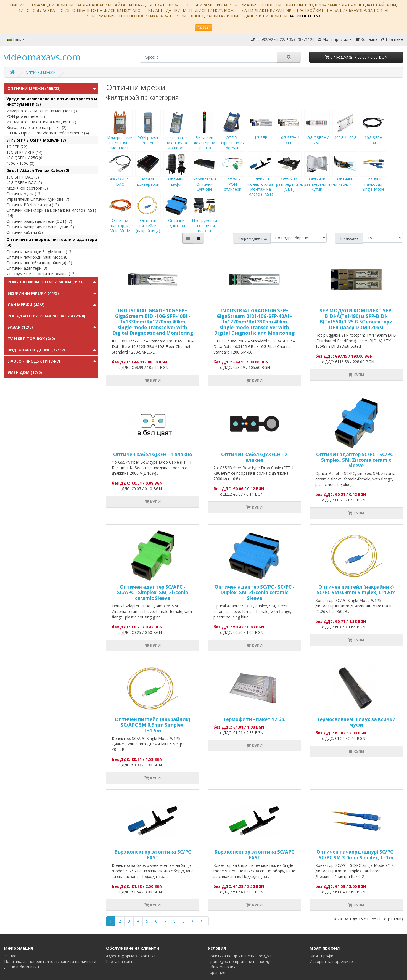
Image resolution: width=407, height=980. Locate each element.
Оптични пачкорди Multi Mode (120, 218)
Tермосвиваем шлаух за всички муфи (356, 722)
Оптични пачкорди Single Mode (373, 176)
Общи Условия (222, 967)
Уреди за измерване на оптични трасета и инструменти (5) (52, 101)
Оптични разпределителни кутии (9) (40, 227)
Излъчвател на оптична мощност (176, 135)
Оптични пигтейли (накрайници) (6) (39, 263)
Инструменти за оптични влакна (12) (41, 274)
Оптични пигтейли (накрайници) (148, 218)
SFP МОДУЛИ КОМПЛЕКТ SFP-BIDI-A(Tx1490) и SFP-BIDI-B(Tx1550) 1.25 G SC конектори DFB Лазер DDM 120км (356, 319)
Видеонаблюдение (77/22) (36, 350)
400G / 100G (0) (20, 163)
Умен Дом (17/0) (25, 372)
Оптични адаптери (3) (27, 268)
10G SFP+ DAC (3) (23, 177)
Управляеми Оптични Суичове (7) (38, 199)
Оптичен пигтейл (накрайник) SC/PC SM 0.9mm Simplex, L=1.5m (356, 590)
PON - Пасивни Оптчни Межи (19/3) (46, 282)
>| (203, 921)
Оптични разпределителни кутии (321, 176)
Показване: (349, 238)
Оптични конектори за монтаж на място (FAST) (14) (51, 213)
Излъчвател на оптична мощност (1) (41, 122)
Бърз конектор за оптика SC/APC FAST (254, 855)
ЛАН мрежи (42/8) (26, 305)
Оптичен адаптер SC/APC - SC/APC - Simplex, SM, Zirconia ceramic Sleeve (153, 593)
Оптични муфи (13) (24, 194)
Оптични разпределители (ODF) (291, 176)
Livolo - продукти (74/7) (34, 361)
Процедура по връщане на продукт (241, 961)
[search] (208, 57)
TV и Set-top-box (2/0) (31, 338)
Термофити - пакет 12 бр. (254, 719)
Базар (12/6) (20, 327)
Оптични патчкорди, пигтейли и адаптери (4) (52, 242)
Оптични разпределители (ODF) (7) (39, 221)
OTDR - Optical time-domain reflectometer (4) (48, 133)
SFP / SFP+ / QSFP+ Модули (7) (36, 140)
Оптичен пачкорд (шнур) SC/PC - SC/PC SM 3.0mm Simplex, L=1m (356, 855)
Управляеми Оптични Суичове (204, 176)
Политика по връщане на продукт (240, 956)
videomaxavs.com (42, 57)
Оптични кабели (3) (25, 232)
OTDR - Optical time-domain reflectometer (232, 137)
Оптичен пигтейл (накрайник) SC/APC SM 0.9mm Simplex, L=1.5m (153, 725)
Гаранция (216, 972)
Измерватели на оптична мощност (120, 135)
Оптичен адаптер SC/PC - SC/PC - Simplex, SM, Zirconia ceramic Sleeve (356, 460)
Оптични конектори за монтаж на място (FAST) (261, 179)
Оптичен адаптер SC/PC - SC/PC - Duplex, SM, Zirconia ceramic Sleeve (254, 593)
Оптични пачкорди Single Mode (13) (39, 252)
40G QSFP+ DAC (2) (24, 183)
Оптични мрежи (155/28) (34, 88)
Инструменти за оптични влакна (204, 218)
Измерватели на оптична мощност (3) (42, 111)
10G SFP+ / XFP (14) (24, 152)
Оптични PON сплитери (232, 176)
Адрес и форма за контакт (131, 956)
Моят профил (323, 956)
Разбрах (204, 28)
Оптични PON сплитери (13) (33, 205)
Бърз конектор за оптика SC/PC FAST (153, 855)
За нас (10, 956)
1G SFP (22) (17, 147)
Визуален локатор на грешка (204, 135)
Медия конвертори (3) (27, 188)
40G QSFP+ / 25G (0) (25, 158)
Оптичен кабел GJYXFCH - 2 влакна (254, 457)
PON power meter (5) (26, 116)
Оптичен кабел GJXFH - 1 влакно (153, 454)
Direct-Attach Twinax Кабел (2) (38, 170)
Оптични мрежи (41, 72)
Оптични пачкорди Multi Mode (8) (38, 257)
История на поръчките (331, 961)
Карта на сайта (120, 961)
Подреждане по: (252, 238)
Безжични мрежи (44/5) (33, 293)
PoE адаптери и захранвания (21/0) (46, 316)
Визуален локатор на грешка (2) (36, 127)
